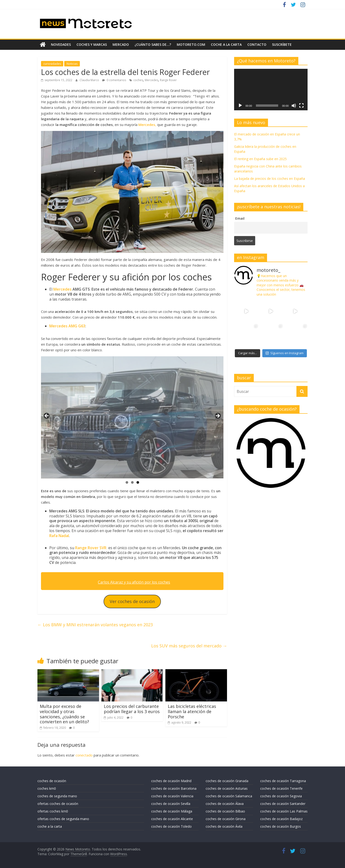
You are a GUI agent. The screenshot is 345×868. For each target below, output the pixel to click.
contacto (257, 44)
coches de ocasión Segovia (281, 796)
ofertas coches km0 (53, 811)
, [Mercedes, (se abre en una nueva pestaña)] (147, 125)
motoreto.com (191, 44)
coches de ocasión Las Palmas (284, 811)
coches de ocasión (52, 781)
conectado (84, 755)
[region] (132, 417)
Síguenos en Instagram (285, 353)
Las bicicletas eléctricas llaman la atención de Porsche (192, 711)
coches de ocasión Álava (225, 804)
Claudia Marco (90, 80)
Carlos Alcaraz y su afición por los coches (134, 582)
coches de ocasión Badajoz (281, 819)
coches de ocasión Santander (283, 804)
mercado (121, 44)
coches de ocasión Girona (226, 819)
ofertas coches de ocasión (58, 804)
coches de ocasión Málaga (172, 811)
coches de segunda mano (57, 796)
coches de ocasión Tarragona (283, 781)
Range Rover (168, 80)
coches (138, 80)
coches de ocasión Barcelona (174, 788)
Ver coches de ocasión (132, 601)
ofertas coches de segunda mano (63, 819)
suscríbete (282, 44)
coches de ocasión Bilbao (225, 811)
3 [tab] (138, 482)
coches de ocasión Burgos (281, 826)
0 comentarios (114, 80)
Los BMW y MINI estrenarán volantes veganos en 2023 (95, 625)
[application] (271, 89)
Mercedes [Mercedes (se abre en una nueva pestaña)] (62, 289)
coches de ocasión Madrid (171, 781)
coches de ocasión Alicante (172, 819)
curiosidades (52, 64)
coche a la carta (226, 44)
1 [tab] (127, 482)
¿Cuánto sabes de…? (153, 44)
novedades (61, 44)
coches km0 (47, 788)
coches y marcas (92, 44)
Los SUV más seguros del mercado (189, 646)
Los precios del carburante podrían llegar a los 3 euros (132, 709)
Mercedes (151, 80)
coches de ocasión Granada (227, 781)
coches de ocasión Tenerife (281, 788)
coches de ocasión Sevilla (171, 804)
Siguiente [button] (218, 416)
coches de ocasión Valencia (172, 796)
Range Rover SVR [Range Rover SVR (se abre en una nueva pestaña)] (91, 548)
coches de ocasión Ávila (224, 826)
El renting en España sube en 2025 (260, 159)
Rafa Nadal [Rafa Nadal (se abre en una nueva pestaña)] (59, 536)
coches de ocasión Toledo (171, 826)
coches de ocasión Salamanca (229, 796)
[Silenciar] (294, 106)
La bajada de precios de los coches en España (270, 179)
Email (240, 218)
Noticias (72, 64)
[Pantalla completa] (301, 106)
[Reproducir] (240, 106)
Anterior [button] (47, 416)
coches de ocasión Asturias (227, 788)
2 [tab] (132, 482)
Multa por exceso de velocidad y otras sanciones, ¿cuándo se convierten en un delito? (64, 714)
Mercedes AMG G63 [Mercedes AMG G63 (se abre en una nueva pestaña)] (67, 326)
